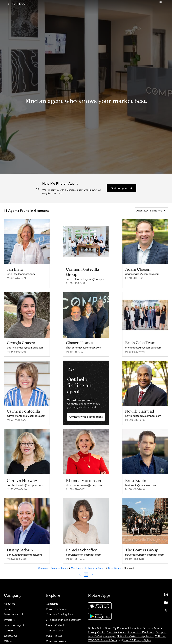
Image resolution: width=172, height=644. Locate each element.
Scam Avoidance (116, 632)
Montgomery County (95, 568)
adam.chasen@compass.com (142, 274)
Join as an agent (14, 625)
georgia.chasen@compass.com (25, 348)
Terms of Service (153, 628)
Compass (43, 568)
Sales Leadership (14, 614)
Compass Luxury (56, 641)
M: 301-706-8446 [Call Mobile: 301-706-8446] (17, 489)
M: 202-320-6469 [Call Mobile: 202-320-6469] (135, 352)
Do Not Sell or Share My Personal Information (115, 628)
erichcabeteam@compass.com (143, 348)
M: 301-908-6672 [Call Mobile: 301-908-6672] (76, 283)
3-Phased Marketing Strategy (63, 620)
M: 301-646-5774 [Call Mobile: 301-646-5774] (17, 278)
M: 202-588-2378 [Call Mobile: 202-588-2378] (17, 559)
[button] (4, 4)
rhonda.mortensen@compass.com (86, 485)
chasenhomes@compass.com (83, 348)
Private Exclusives (56, 609)
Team (7, 609)
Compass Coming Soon (60, 614)
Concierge (52, 604)
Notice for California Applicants (135, 636)
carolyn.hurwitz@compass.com (25, 485)
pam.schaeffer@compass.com (84, 555)
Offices (8, 641)
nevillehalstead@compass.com (143, 416)
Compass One (55, 630)
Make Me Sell (54, 636)
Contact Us (11, 636)
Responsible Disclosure (141, 632)
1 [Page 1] (86, 574)
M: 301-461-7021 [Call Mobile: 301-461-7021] (134, 278)
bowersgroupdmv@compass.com (145, 555)
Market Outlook (55, 625)
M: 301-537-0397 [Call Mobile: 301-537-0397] (76, 559)
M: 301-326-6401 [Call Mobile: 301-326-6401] (76, 489)
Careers (9, 630)
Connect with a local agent (86, 417)
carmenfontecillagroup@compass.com (86, 279)
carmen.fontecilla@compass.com (26, 416)
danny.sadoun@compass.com (24, 555)
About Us (10, 604)
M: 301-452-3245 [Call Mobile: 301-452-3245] (135, 559)
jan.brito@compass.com (21, 274)
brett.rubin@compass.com (140, 485)
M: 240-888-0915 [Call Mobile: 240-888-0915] (135, 420)
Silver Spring (115, 568)
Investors (9, 620)
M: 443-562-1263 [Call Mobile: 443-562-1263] (17, 352)
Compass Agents (59, 568)
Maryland (76, 568)
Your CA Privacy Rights (137, 640)
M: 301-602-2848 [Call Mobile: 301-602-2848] (135, 489)
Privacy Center (97, 632)
